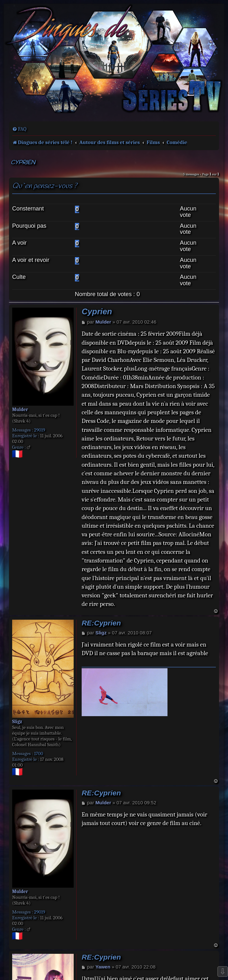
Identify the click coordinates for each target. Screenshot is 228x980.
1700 (38, 754)
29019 (40, 430)
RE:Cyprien (101, 623)
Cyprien (23, 163)
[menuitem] (19, 129)
